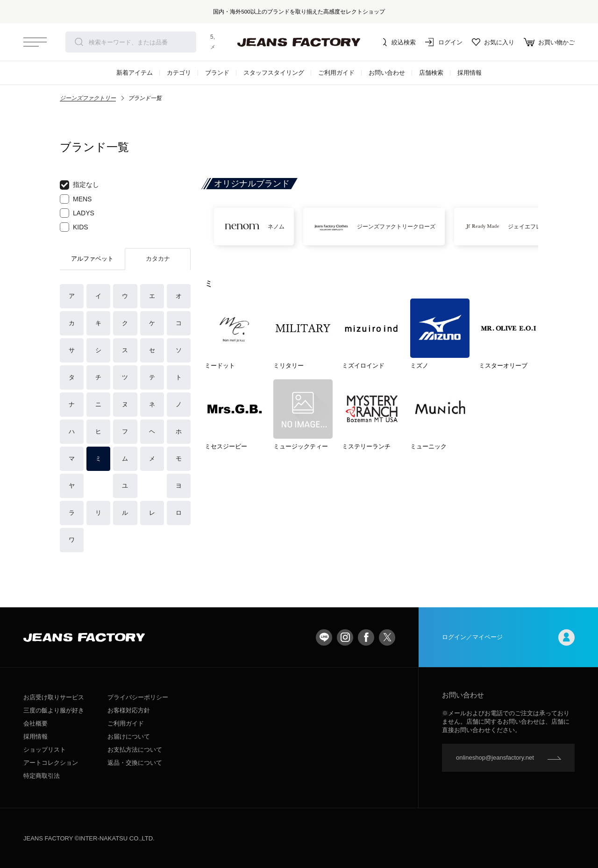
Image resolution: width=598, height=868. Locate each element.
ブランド (217, 73)
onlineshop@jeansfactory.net (495, 758)
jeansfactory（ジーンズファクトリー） (299, 42)
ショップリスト (45, 750)
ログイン (444, 42)
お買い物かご (549, 42)
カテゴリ (179, 73)
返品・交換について (135, 763)
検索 (79, 42)
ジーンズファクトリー (88, 98)
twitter (387, 637)
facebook (366, 637)
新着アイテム (135, 73)
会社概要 (36, 723)
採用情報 (470, 73)
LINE (324, 637)
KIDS (74, 227)
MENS (76, 199)
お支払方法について (135, 750)
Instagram (345, 637)
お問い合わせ (387, 73)
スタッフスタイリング (274, 73)
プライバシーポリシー (138, 697)
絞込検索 (397, 42)
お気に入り (493, 42)
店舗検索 (431, 73)
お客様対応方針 (129, 710)
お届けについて (129, 736)
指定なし (79, 185)
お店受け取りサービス (54, 697)
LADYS (77, 213)
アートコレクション (51, 763)
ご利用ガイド (336, 73)
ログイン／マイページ (508, 637)
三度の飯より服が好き (54, 710)
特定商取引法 (42, 776)
